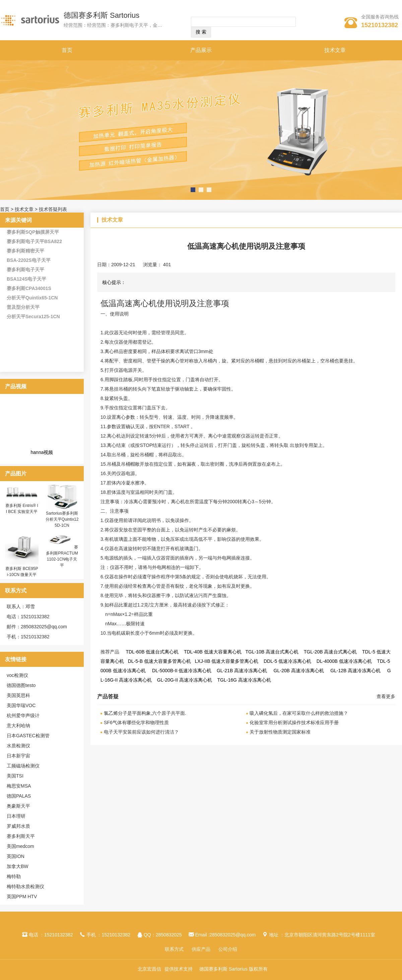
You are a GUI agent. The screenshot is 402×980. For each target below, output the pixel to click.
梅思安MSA (19, 786)
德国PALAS (19, 796)
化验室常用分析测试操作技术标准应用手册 (294, 723)
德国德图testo (21, 685)
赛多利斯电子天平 (25, 270)
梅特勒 (14, 876)
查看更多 (386, 696)
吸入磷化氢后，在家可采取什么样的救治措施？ (299, 713)
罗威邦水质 (18, 826)
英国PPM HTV (22, 897)
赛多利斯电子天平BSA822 (34, 241)
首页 (67, 50)
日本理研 (16, 816)
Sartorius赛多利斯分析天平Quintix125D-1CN (62, 519)
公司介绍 (228, 949)
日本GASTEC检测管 (28, 736)
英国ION (16, 856)
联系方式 (174, 949)
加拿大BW (18, 866)
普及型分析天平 (23, 307)
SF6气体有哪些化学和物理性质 (136, 723)
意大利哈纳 (18, 726)
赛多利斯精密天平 (25, 251)
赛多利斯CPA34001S (29, 288)
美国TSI (15, 776)
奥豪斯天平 (18, 806)
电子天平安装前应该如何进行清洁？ (141, 732)
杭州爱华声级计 (23, 715)
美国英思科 (18, 695)
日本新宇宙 (18, 756)
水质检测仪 (18, 746)
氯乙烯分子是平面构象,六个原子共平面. (145, 713)
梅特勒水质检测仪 (25, 886)
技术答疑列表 (53, 209)
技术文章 (335, 50)
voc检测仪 (17, 675)
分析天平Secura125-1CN (33, 316)
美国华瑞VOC (21, 705)
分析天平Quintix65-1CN (32, 298)
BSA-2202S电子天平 (29, 260)
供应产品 (201, 949)
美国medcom (20, 846)
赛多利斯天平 (21, 836)
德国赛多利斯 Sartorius (102, 15)
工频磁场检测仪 (23, 766)
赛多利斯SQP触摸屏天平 (33, 232)
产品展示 (201, 50)
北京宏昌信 (149, 969)
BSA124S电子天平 (26, 279)
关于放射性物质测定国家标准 (280, 732)
